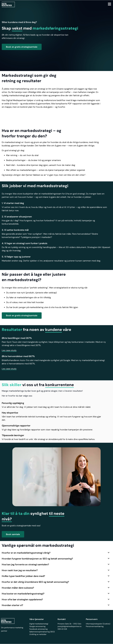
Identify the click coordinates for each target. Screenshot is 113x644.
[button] (9, 350)
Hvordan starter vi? (12, 605)
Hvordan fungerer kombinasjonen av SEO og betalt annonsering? (37, 559)
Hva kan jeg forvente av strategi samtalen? (25, 564)
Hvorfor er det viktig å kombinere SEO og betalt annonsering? (35, 582)
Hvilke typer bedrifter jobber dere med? (23, 576)
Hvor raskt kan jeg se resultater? (20, 570)
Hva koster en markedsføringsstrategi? (23, 594)
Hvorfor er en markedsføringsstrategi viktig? (26, 553)
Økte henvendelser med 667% (18, 356)
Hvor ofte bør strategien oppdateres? (22, 599)
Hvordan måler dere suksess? (18, 588)
